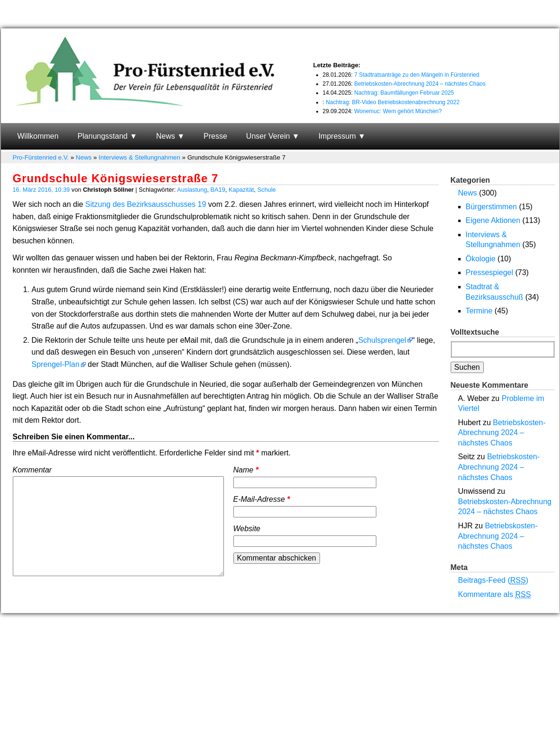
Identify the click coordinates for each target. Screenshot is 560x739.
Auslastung (192, 190)
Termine (479, 311)
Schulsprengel (382, 340)
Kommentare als (495, 595)
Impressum (337, 136)
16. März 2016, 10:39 (41, 190)
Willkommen (38, 136)
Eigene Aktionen (493, 220)
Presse (215, 136)
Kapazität (241, 190)
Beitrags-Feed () (493, 580)
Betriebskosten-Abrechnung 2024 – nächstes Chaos (420, 84)
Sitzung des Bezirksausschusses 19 (146, 204)
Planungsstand (103, 136)
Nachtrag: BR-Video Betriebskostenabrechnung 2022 (393, 102)
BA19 (218, 190)
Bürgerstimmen (491, 207)
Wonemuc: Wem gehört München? (398, 111)
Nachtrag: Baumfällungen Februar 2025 (404, 93)
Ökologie (481, 259)
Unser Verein (268, 136)
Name (246, 470)
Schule (266, 190)
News (166, 136)
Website (247, 529)
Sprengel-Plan (56, 364)
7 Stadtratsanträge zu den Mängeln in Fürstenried (417, 75)
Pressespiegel (490, 272)
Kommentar (32, 470)
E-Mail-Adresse (262, 499)
